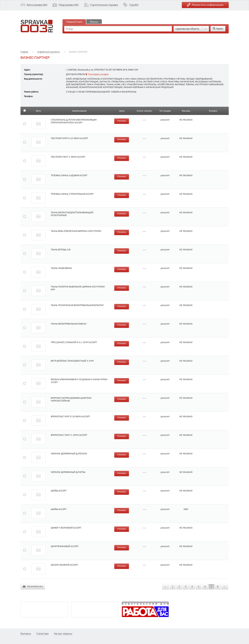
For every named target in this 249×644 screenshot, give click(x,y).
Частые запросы (63, 634)
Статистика (42, 634)
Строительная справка (104, 5)
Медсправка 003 (69, 5)
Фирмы (94, 22)
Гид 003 (134, 5)
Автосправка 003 (37, 5)
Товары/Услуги (74, 22)
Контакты (26, 634)
